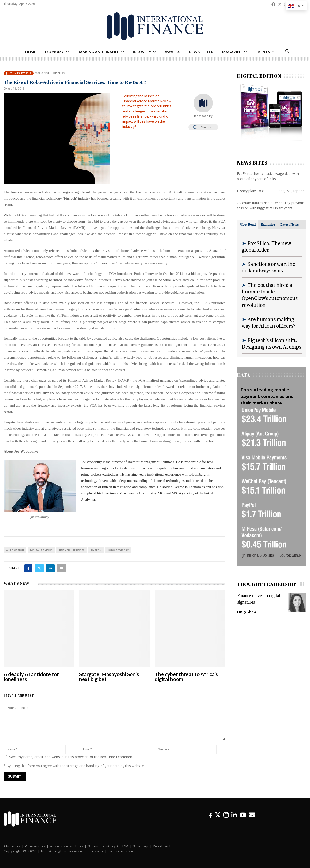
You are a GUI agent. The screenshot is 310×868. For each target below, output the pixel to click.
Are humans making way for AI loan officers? (269, 322)
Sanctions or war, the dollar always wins (268, 267)
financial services (71, 550)
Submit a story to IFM (108, 846)
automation (15, 550)
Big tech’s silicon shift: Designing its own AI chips (271, 343)
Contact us (35, 846)
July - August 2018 (19, 73)
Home (31, 52)
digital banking (41, 550)
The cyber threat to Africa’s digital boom (186, 677)
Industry (142, 52)
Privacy (97, 851)
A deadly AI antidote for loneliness (31, 677)
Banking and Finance (98, 52)
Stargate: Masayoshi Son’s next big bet (109, 677)
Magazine (232, 52)
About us (12, 846)
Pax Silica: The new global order (266, 246)
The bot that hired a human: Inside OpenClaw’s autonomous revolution (270, 295)
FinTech (96, 550)
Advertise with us (67, 846)
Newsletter (201, 52)
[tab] (248, 224)
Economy (54, 52)
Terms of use (121, 851)
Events (263, 52)
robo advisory (118, 550)
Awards (172, 52)
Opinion (59, 73)
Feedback (162, 846)
